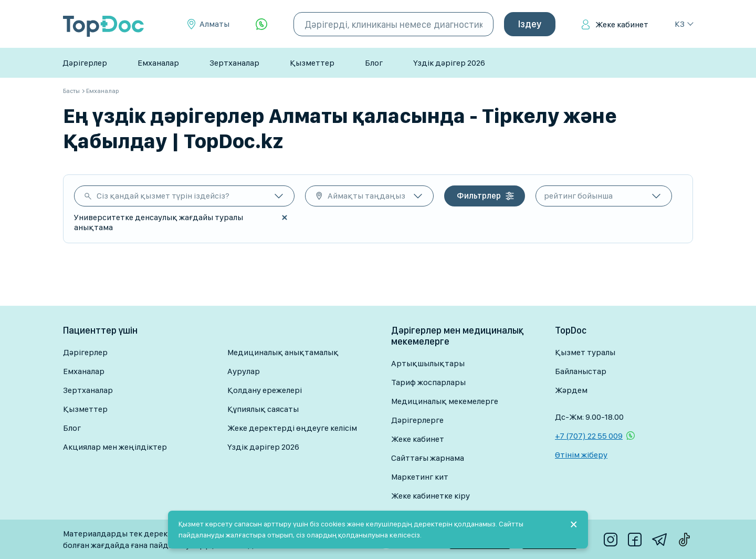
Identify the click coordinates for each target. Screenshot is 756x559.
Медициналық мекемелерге (445, 401)
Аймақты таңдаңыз (366, 196)
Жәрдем (571, 390)
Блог (374, 63)
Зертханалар (234, 63)
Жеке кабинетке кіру (430, 496)
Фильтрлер (479, 196)
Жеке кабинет (622, 24)
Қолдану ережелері (265, 390)
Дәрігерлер (85, 63)
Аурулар (244, 371)
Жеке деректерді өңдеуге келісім (292, 428)
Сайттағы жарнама (428, 458)
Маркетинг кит (420, 477)
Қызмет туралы (585, 352)
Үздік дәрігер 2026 (449, 63)
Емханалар (158, 63)
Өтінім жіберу (581, 455)
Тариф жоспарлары (428, 382)
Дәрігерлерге (417, 420)
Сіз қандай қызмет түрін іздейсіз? (163, 196)
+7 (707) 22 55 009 (589, 436)
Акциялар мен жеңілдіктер (115, 447)
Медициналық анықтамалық (283, 352)
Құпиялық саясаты (263, 409)
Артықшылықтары (428, 363)
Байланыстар (581, 371)
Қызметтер (312, 63)
